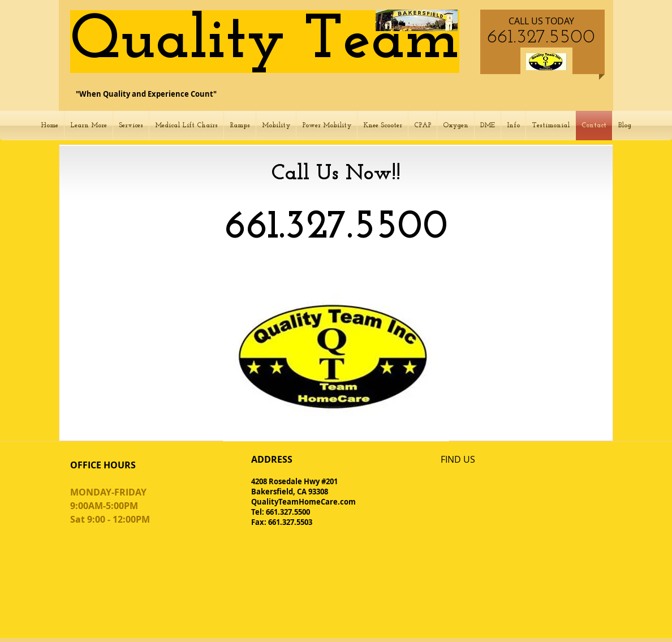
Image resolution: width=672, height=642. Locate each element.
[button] (89, 126)
